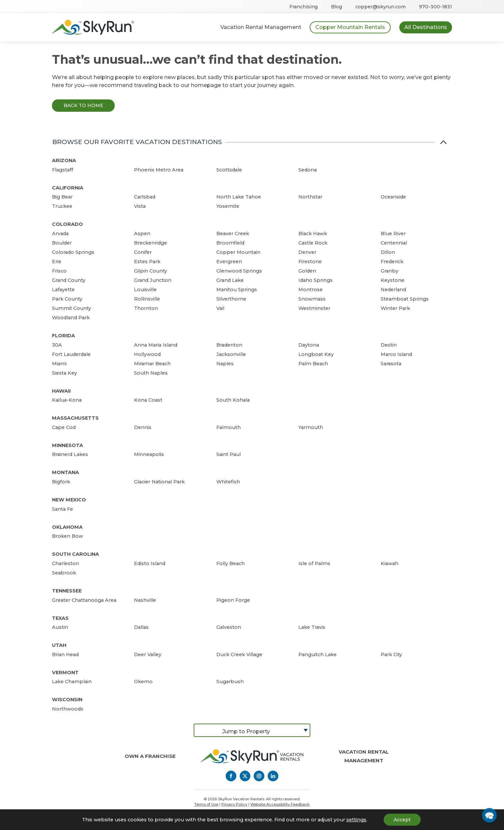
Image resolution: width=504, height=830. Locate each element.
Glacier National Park (159, 482)
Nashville (145, 600)
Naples (225, 364)
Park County (67, 299)
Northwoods (68, 709)
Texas (60, 618)
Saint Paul (228, 454)
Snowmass (312, 299)
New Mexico (69, 500)
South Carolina (75, 554)
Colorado (67, 224)
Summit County (71, 308)
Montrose (310, 290)
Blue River (393, 234)
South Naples (151, 373)
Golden (307, 271)
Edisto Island (150, 563)
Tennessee (67, 591)
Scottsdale (229, 170)
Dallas (141, 627)
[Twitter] (245, 776)
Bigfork (61, 482)
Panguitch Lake (317, 655)
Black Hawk (313, 234)
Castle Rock (313, 243)
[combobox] (252, 730)
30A (57, 345)
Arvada (60, 234)
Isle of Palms (314, 563)
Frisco (59, 271)
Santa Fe (62, 509)
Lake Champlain (72, 682)
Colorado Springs (73, 252)
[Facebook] (231, 776)
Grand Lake (230, 280)
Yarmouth (311, 427)
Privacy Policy (234, 804)
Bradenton (229, 345)
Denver (307, 252)
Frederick (392, 262)
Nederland (393, 290)
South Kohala (233, 400)
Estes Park (147, 262)
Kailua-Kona (67, 400)
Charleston (65, 563)
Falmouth (228, 427)
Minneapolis (149, 454)
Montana (65, 472)
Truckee (62, 206)
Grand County (69, 280)
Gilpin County (150, 271)
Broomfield (230, 243)
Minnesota (67, 445)
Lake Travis (312, 627)
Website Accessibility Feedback (280, 804)
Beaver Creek (233, 234)
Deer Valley (148, 655)
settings (356, 820)
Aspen (142, 234)
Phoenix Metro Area (159, 170)
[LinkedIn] (273, 776)
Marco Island (396, 354)
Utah (59, 645)
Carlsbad (145, 197)
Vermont (65, 673)
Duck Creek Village (239, 655)
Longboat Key (316, 354)
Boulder (62, 243)
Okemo (143, 682)
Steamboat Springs (405, 299)
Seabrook (64, 573)
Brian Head (65, 655)
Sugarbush (230, 682)
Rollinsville (147, 299)
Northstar (310, 197)
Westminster (314, 308)
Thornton (146, 308)
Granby (389, 271)
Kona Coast (148, 400)
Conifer (143, 252)
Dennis (143, 427)
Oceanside (393, 197)
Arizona (64, 160)
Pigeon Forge (233, 600)
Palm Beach (313, 364)
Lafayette (63, 290)
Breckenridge (150, 243)
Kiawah (389, 563)
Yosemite (228, 206)
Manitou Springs (237, 290)
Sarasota (391, 364)
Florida (63, 336)
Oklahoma (67, 527)
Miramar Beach (152, 364)
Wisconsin (67, 700)
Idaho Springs (315, 280)
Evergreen (229, 262)
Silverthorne (231, 299)
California (68, 188)
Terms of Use (206, 804)
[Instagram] (259, 776)
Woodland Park (71, 318)
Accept (402, 820)
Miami (59, 364)
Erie (57, 262)
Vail (220, 308)
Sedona (307, 170)
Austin (60, 627)
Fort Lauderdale (71, 354)
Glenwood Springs (239, 271)
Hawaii (61, 391)
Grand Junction (153, 280)
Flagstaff (62, 170)
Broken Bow (67, 536)
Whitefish (228, 482)
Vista (140, 206)
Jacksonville (231, 354)
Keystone (392, 280)
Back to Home (83, 105)
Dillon (388, 252)
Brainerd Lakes (70, 454)
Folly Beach (230, 563)
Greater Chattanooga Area (84, 600)
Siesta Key (64, 373)
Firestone (310, 262)
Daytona (309, 345)
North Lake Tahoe (239, 197)
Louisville (145, 290)
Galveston (229, 627)
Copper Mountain (238, 252)
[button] (489, 815)
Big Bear (62, 197)
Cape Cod (64, 427)
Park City (391, 655)
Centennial (394, 243)
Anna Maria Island (156, 345)
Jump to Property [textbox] (246, 731)
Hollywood (147, 354)
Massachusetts (75, 418)
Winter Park (395, 308)
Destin (389, 345)
